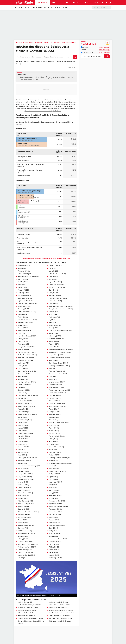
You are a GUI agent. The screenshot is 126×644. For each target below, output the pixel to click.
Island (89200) (54, 271)
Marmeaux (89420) (55, 469)
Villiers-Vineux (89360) (25, 493)
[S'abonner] (95, 56)
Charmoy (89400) (24, 309)
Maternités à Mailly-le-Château (28, 608)
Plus (95, 3)
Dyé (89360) (53, 279)
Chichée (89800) (23, 485)
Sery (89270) (53, 487)
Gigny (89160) (53, 477)
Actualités (43, 3)
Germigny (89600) (24, 390)
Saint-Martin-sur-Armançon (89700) (61, 350)
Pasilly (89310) (53, 531)
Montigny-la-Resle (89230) (27, 382)
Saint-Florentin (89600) (26, 274)
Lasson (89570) (54, 347)
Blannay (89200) (54, 433)
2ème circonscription (69, 43)
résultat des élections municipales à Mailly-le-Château (43, 111)
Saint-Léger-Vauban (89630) (27, 458)
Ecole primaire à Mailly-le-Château (29, 605)
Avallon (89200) (23, 268)
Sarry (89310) (53, 368)
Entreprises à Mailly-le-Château (59, 616)
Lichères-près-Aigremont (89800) (60, 331)
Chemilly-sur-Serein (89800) (58, 363)
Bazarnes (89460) (24, 425)
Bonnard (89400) (23, 314)
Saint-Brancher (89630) (25, 501)
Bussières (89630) (55, 414)
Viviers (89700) (54, 431)
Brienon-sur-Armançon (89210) (28, 277)
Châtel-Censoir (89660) (25, 385)
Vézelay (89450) (23, 409)
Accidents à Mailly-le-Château (59, 602)
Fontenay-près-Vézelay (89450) (59, 358)
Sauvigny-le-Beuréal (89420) (58, 506)
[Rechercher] (102, 8)
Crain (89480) (22, 431)
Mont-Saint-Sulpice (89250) (27, 336)
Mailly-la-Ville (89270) (25, 401)
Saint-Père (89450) (24, 490)
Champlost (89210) (24, 341)
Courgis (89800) (23, 536)
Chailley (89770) (23, 387)
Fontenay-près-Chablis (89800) (59, 366)
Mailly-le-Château (53, 77)
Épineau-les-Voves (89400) (27, 352)
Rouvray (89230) (23, 452)
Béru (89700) (53, 498)
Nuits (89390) (22, 455)
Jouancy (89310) (54, 555)
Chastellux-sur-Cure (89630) (58, 374)
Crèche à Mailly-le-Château (27, 610)
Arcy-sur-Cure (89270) (25, 404)
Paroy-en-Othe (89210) (56, 339)
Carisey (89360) (23, 442)
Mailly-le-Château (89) (25, 602)
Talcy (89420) (53, 479)
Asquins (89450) (23, 482)
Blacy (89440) (53, 442)
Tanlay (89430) (23, 317)
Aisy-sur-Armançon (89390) (27, 533)
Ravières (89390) (23, 350)
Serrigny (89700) (54, 412)
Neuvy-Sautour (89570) (25, 322)
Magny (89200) (23, 325)
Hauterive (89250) (24, 436)
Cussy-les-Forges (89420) (26, 479)
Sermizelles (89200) (24, 517)
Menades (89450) (55, 550)
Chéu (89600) (22, 393)
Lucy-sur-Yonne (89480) (57, 382)
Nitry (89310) (22, 450)
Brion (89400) (22, 377)
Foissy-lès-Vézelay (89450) (58, 404)
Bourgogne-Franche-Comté (44, 43)
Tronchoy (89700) (55, 398)
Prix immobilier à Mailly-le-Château (61, 618)
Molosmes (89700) (55, 325)
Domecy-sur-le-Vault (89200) (59, 471)
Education (48, 7)
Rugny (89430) (54, 490)
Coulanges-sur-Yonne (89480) (28, 396)
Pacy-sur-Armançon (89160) (58, 298)
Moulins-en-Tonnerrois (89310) (59, 423)
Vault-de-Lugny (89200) (26, 504)
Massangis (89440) (24, 469)
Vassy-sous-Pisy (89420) (57, 525)
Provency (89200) (24, 515)
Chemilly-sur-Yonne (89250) (27, 320)
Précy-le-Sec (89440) (25, 531)
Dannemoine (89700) (25, 412)
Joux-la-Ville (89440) (24, 306)
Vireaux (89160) (54, 444)
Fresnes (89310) (54, 520)
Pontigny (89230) (24, 344)
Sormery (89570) (23, 447)
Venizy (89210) (22, 333)
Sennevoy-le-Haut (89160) (57, 393)
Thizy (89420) (53, 277)
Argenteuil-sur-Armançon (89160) (29, 544)
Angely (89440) (54, 333)
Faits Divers (37, 7)
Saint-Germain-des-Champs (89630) (30, 466)
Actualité (84, 47)
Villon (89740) (53, 420)
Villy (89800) (53, 450)
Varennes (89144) (23, 471)
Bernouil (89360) (54, 425)
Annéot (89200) (54, 417)
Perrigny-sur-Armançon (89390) (60, 390)
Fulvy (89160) (53, 377)
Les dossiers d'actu (88, 52)
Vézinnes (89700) (55, 317)
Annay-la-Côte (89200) (25, 474)
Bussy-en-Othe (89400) (26, 358)
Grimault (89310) (54, 401)
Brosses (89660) (23, 506)
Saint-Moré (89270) (55, 301)
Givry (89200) (53, 290)
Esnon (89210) (22, 444)
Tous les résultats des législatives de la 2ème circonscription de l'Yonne (46, 258)
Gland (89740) (53, 552)
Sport (55, 3)
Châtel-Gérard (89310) (56, 266)
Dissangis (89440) (55, 396)
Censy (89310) (53, 536)
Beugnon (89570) (24, 498)
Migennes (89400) (24, 266)
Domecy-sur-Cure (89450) (26, 433)
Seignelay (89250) (24, 293)
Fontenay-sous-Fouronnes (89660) (60, 458)
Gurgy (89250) (22, 287)
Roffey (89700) (54, 341)
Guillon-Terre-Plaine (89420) (27, 355)
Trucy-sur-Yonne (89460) (57, 371)
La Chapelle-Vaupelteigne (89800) (60, 463)
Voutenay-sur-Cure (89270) (27, 547)
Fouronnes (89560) (49, 61)
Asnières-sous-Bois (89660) (58, 406)
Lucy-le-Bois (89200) (25, 477)
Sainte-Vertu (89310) (55, 512)
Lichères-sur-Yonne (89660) (58, 539)
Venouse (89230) (23, 496)
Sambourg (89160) (55, 515)
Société (28, 7)
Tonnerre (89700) (24, 271)
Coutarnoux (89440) (55, 385)
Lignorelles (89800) (55, 282)
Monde (57, 7)
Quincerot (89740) (55, 542)
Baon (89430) (53, 528)
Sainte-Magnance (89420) (26, 406)
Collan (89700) (54, 328)
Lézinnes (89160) (23, 363)
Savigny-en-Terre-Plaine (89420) (60, 352)
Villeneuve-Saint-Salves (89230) (28, 512)
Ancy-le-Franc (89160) (25, 331)
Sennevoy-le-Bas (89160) (57, 501)
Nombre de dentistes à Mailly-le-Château (63, 613)
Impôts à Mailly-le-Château (27, 616)
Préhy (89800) (54, 322)
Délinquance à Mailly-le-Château (60, 605)
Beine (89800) (22, 417)
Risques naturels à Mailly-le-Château (61, 610)
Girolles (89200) (23, 558)
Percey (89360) (23, 520)
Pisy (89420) (53, 485)
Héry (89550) (22, 285)
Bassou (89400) (23, 328)
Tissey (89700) (54, 428)
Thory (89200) (54, 268)
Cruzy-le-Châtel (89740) (26, 542)
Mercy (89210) (53, 493)
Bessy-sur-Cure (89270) (57, 287)
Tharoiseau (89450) (55, 509)
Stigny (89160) (53, 460)
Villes (65, 7)
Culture (65, 3)
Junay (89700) (53, 517)
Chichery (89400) (23, 423)
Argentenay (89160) (55, 482)
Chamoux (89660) (55, 452)
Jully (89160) (53, 379)
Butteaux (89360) (23, 509)
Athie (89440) (53, 360)
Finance (76, 3)
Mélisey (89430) (23, 539)
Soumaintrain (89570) (25, 550)
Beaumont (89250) (24, 374)
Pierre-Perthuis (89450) (57, 436)
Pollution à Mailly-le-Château (58, 608)
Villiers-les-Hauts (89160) (57, 387)
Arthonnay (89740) (55, 336)
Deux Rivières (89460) (25, 298)
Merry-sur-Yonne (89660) (32, 61)
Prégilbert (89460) (55, 295)
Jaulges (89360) (23, 428)
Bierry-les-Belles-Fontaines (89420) (61, 309)
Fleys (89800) (53, 304)
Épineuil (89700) (23, 398)
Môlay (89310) (53, 439)
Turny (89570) (22, 366)
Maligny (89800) (23, 339)
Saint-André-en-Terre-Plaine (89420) (61, 306)
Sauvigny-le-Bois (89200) (26, 347)
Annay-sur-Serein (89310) (26, 555)
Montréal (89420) (54, 312)
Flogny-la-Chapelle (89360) (27, 312)
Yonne (57, 43)
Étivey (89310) (53, 293)
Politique (19, 7)
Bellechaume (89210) (25, 420)
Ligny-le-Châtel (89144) (25, 301)
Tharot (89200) (54, 409)
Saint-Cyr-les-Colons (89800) (27, 414)
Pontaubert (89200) (24, 460)
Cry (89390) (53, 320)
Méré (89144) (53, 314)
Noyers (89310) (23, 379)
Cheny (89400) (23, 279)
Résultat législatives (26, 43)
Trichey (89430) (54, 547)
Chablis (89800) (23, 282)
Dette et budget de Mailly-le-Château (30, 618)
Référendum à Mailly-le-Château (60, 621)
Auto (86, 3)
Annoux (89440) (54, 466)
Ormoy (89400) (23, 368)
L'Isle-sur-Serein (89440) (26, 360)
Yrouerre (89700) (54, 344)
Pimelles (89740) (54, 523)
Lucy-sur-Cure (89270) (25, 552)
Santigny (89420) (54, 474)
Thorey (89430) (54, 544)
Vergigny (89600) (23, 290)
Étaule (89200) (23, 439)
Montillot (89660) (23, 523)
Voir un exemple (105, 47)
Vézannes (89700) (55, 533)
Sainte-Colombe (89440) (57, 285)
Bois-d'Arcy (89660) (55, 558)
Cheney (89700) (23, 528)
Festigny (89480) (54, 455)
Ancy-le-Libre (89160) (56, 355)
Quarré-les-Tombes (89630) (27, 371)
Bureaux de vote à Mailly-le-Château (30, 79)
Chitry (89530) (22, 463)
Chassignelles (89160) (25, 487)
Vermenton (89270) (24, 295)
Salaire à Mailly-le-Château (26, 613)
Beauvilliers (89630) (55, 496)
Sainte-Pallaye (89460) (56, 447)
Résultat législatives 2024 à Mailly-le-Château (32, 77)
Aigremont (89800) (55, 504)
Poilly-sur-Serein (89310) (26, 525)
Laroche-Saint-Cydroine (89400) (28, 304)
